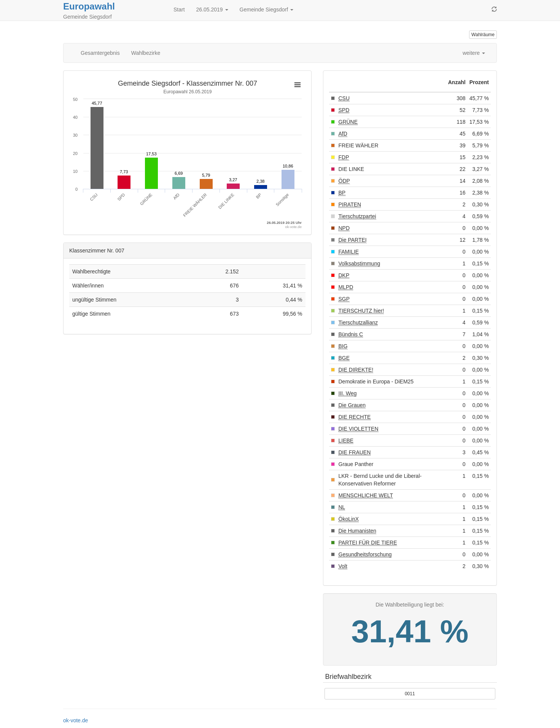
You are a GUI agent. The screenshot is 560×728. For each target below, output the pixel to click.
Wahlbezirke (146, 53)
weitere (474, 53)
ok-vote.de (76, 720)
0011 (410, 694)
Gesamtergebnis (100, 53)
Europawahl (89, 6)
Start (179, 10)
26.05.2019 (212, 10)
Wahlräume (483, 35)
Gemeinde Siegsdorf (267, 10)
